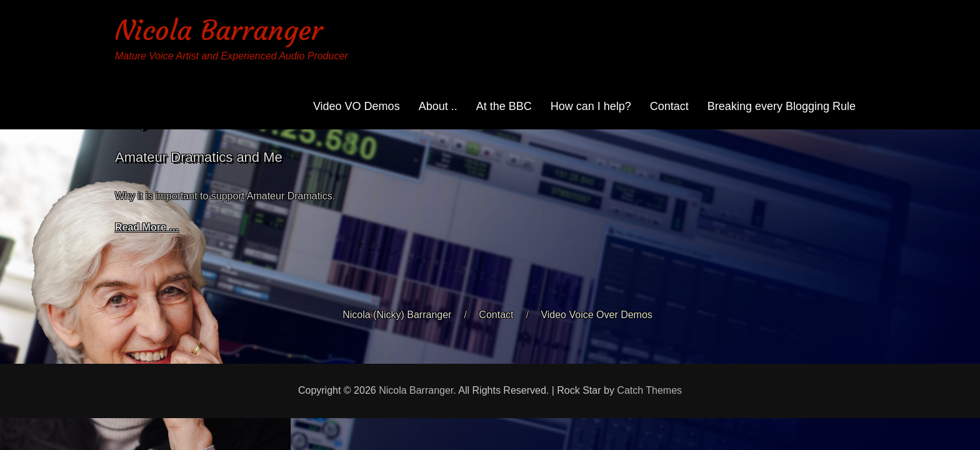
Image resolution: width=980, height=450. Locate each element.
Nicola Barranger (219, 30)
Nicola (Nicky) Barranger (397, 315)
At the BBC (504, 106)
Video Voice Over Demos (596, 315)
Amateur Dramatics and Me (199, 157)
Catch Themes (649, 390)
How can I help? (591, 106)
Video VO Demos (357, 106)
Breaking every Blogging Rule (782, 106)
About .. (438, 106)
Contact (669, 106)
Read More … (147, 227)
